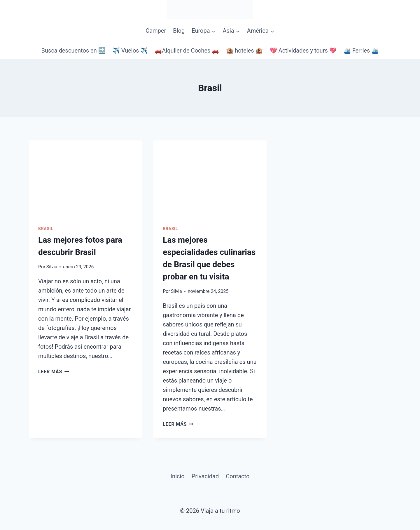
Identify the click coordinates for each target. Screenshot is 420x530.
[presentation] (85, 178)
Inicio (178, 476)
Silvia (52, 267)
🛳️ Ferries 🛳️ (361, 51)
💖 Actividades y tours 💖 (303, 51)
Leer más (54, 372)
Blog (179, 31)
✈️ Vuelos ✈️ (130, 51)
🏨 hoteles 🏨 (244, 51)
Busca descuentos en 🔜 (73, 51)
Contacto (238, 476)
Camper (156, 31)
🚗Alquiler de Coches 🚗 (187, 51)
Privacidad (205, 476)
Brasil (46, 229)
